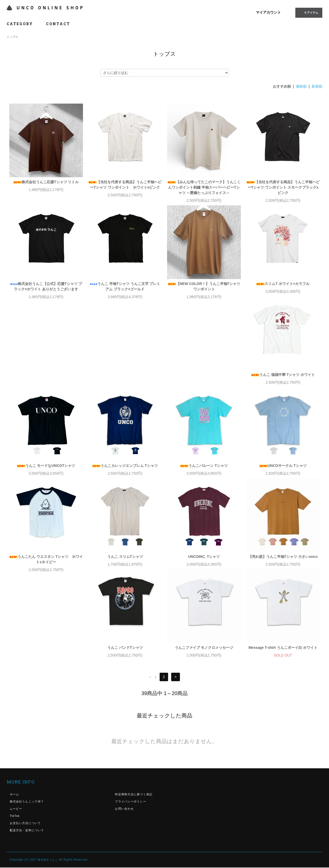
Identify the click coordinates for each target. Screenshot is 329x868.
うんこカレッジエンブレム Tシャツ (204, 380)
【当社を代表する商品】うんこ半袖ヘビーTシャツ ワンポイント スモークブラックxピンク (283, 187)
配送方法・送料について (27, 750)
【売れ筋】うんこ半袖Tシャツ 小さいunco (46, 567)
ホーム (14, 714)
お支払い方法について (25, 743)
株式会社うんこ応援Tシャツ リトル (46, 182)
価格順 (301, 86)
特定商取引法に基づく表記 (134, 714)
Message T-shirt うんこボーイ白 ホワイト (283, 567)
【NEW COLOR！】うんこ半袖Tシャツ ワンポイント (204, 286)
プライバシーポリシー (130, 721)
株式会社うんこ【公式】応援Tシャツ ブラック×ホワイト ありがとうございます (46, 286)
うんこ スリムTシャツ (204, 471)
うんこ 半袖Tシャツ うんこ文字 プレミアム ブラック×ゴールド (125, 286)
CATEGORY (23, 24)
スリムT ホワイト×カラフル (283, 284)
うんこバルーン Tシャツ (283, 380)
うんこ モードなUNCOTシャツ (125, 380)
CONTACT (58, 24)
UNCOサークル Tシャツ (46, 471)
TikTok (15, 736)
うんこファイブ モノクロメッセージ (204, 567)
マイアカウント (268, 12)
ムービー (16, 728)
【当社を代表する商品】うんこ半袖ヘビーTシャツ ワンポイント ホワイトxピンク (125, 185)
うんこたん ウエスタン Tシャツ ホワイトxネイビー (125, 474)
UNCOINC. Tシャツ (283, 471)
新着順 (317, 86)
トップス (12, 37)
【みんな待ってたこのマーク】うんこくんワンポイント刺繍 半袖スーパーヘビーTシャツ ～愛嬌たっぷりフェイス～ (204, 187)
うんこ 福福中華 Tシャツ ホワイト (46, 380)
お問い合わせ (124, 728)
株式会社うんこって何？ (27, 721)
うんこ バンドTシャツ (125, 567)
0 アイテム (308, 12)
